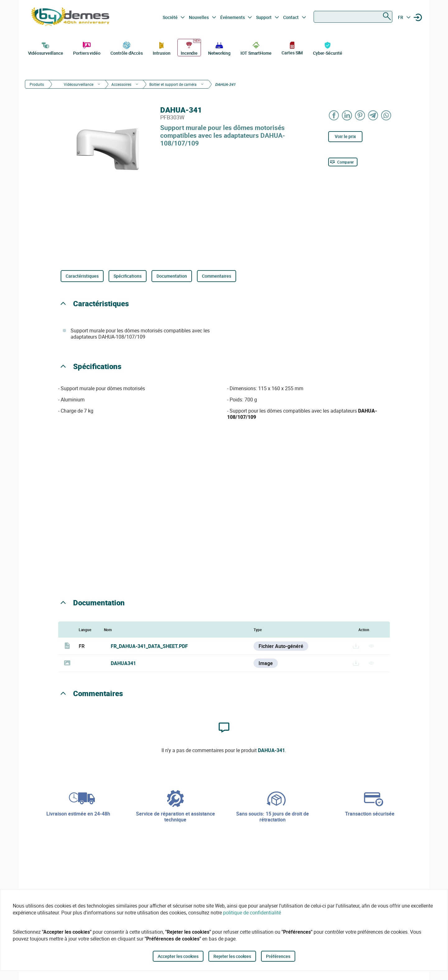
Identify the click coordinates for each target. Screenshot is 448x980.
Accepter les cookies (178, 956)
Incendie (189, 48)
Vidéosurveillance (46, 48)
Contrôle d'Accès (126, 48)
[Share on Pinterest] (360, 115)
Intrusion (161, 48)
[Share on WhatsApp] (386, 115)
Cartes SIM (292, 48)
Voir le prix (345, 136)
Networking (219, 48)
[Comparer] (343, 162)
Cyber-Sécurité (328, 48)
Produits (37, 84)
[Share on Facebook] (334, 115)
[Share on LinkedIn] (347, 115)
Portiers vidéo (87, 48)
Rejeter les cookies (232, 956)
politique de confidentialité (252, 913)
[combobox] (353, 17)
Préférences (278, 956)
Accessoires (121, 84)
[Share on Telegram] (373, 115)
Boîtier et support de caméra (173, 84)
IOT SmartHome (256, 48)
